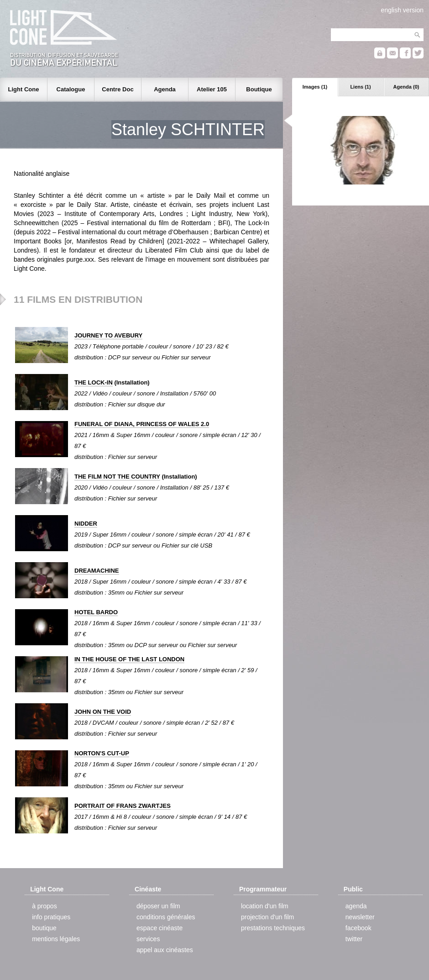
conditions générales (166, 917)
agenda (356, 906)
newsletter (360, 917)
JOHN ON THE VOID (103, 712)
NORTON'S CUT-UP (102, 753)
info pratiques (51, 917)
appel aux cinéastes (165, 950)
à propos (44, 906)
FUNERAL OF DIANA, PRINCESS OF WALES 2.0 (142, 424)
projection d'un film (267, 917)
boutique (44, 928)
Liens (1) (360, 87)
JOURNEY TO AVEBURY (108, 335)
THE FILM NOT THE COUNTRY (117, 477)
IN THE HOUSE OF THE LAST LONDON (129, 659)
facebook (358, 928)
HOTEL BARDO (96, 612)
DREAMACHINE (97, 571)
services (148, 939)
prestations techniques (273, 928)
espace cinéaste (160, 928)
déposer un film (158, 906)
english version (402, 10)
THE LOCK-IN (94, 382)
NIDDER (86, 524)
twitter (354, 939)
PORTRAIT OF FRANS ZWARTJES (123, 806)
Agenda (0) (406, 87)
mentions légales (56, 939)
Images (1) (315, 87)
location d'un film (265, 906)
